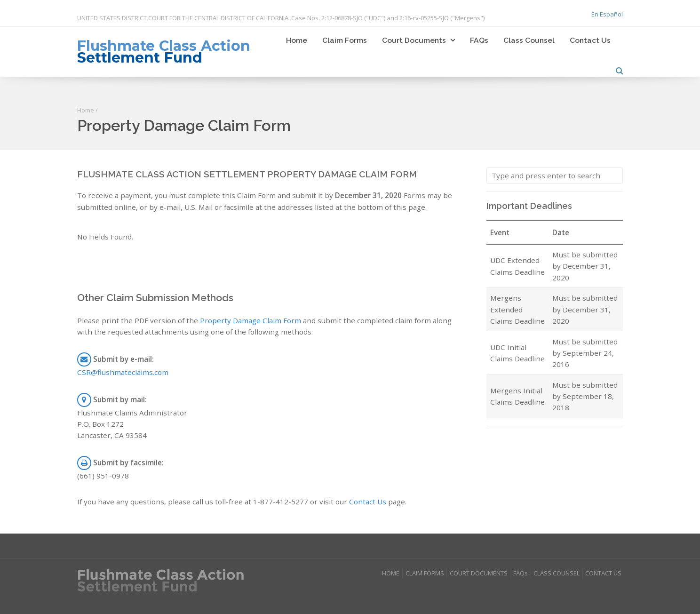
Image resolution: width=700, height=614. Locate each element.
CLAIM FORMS (425, 573)
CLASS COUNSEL (557, 573)
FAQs (479, 40)
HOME (391, 573)
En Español (607, 14)
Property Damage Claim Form (251, 320)
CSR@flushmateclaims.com (123, 372)
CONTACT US (603, 573)
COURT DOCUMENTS (479, 573)
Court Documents (414, 40)
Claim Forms (345, 40)
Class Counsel (529, 40)
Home (297, 40)
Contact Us (590, 40)
